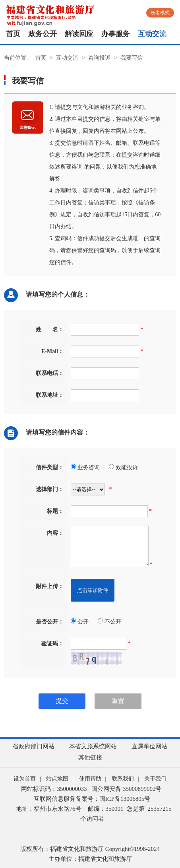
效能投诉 (123, 467)
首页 (13, 34)
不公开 (109, 622)
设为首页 (25, 779)
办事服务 (116, 34)
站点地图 (57, 779)
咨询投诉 (99, 58)
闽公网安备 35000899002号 (126, 789)
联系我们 (123, 779)
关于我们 (155, 779)
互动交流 (152, 34)
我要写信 (132, 58)
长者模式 (160, 13)
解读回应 (79, 34)
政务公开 (43, 34)
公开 (80, 622)
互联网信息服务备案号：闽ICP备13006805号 (92, 799)
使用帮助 (90, 779)
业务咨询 (85, 467)
